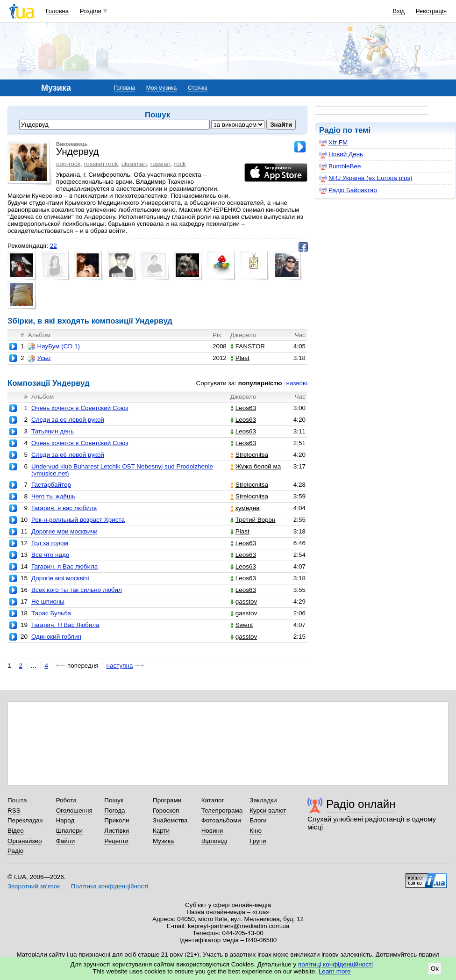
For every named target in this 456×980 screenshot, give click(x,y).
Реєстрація (431, 11)
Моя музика (161, 88)
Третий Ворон (253, 520)
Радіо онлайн (361, 804)
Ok (435, 969)
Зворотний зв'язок (34, 886)
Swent (242, 625)
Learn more (335, 971)
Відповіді (214, 841)
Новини (212, 831)
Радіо (330, 130)
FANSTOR (248, 346)
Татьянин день (53, 431)
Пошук (114, 800)
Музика (163, 841)
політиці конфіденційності (335, 964)
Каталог (213, 800)
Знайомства (170, 820)
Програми (167, 800)
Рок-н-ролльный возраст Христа (78, 520)
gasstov (244, 602)
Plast (240, 358)
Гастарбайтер (51, 485)
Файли (66, 841)
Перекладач (25, 820)
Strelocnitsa (249, 455)
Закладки (263, 800)
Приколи (117, 820)
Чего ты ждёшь (53, 496)
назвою (297, 383)
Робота (66, 800)
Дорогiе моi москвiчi (60, 578)
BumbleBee (340, 166)
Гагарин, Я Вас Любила (65, 625)
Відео (16, 831)
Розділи (91, 11)
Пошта (17, 800)
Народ (65, 820)
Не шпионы (48, 602)
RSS (14, 811)
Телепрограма (222, 811)
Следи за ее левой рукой (68, 420)
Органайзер (25, 841)
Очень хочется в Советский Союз (80, 443)
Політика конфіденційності (110, 886)
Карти (161, 831)
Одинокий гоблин (56, 637)
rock (180, 164)
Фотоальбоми (221, 820)
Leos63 (243, 408)
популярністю (260, 383)
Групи (258, 841)
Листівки (117, 831)
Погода (114, 811)
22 (53, 246)
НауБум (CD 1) (53, 346)
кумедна (245, 508)
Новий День (341, 154)
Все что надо (50, 555)
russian (160, 164)
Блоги (258, 820)
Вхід (399, 11)
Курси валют (268, 811)
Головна (57, 11)
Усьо (39, 358)
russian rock (101, 164)
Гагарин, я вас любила (64, 508)
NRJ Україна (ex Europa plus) (366, 178)
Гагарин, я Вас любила (64, 566)
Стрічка (198, 88)
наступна (120, 666)
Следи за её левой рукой (68, 455)
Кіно (256, 831)
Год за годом (50, 543)
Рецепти (116, 841)
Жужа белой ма (256, 466)
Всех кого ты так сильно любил (77, 590)
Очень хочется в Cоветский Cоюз (80, 408)
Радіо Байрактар (348, 190)
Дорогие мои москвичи (64, 531)
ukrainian (134, 164)
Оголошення (74, 811)
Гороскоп (166, 811)
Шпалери (69, 831)
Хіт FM (333, 143)
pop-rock (68, 164)
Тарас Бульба (51, 613)
